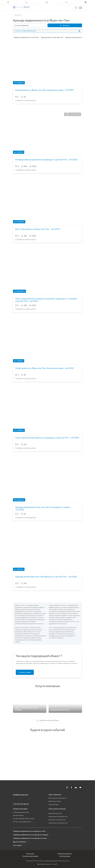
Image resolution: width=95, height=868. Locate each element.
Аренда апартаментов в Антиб (78, 37)
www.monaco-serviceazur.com (58, 823)
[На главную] (21, 7)
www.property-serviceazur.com (58, 816)
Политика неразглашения (30, 856)
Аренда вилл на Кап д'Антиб (52, 37)
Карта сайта (30, 854)
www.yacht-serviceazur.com (57, 820)
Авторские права (65, 856)
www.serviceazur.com (55, 813)
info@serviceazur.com (21, 795)
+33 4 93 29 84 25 (21, 804)
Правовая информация (65, 854)
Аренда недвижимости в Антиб (26, 37)
